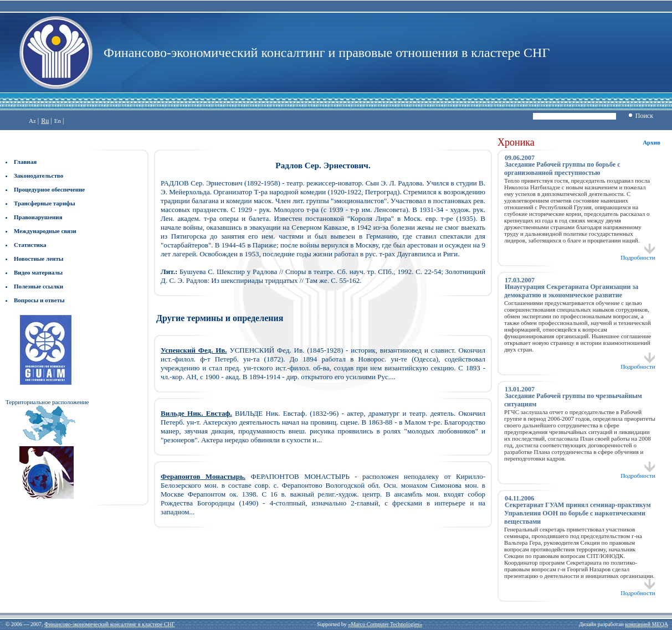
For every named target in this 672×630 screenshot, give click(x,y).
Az (32, 121)
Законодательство (39, 175)
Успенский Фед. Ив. (194, 350)
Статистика (30, 245)
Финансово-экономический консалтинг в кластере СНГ (109, 624)
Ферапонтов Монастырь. (203, 476)
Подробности (638, 255)
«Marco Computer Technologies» (385, 624)
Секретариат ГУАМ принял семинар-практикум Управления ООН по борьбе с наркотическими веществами (578, 513)
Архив (652, 142)
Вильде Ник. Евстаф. (196, 413)
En (58, 121)
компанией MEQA (646, 624)
